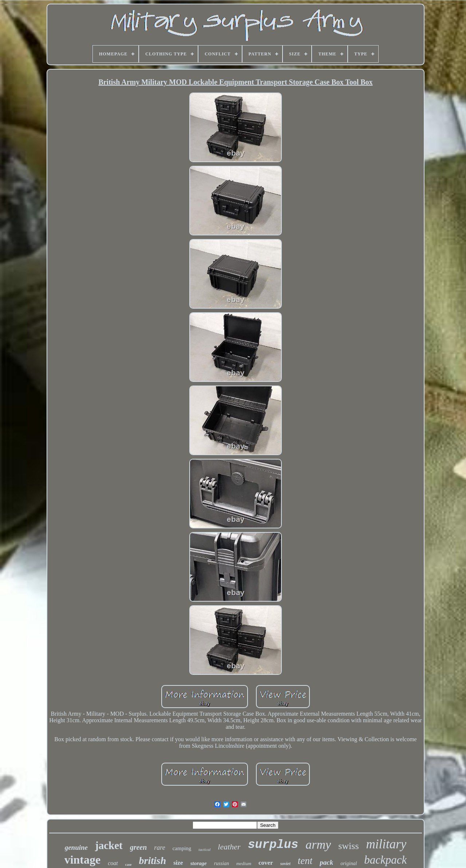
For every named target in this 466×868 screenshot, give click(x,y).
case (129, 865)
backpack (385, 860)
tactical (204, 849)
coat (113, 863)
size (178, 863)
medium (244, 863)
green (139, 847)
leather (229, 847)
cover (266, 863)
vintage (83, 860)
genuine (76, 847)
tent (305, 861)
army (318, 844)
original (349, 863)
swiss (348, 846)
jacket (109, 845)
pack (326, 862)
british (153, 861)
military (386, 844)
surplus (273, 845)
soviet (285, 864)
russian (222, 863)
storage (199, 863)
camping (182, 848)
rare (159, 848)
